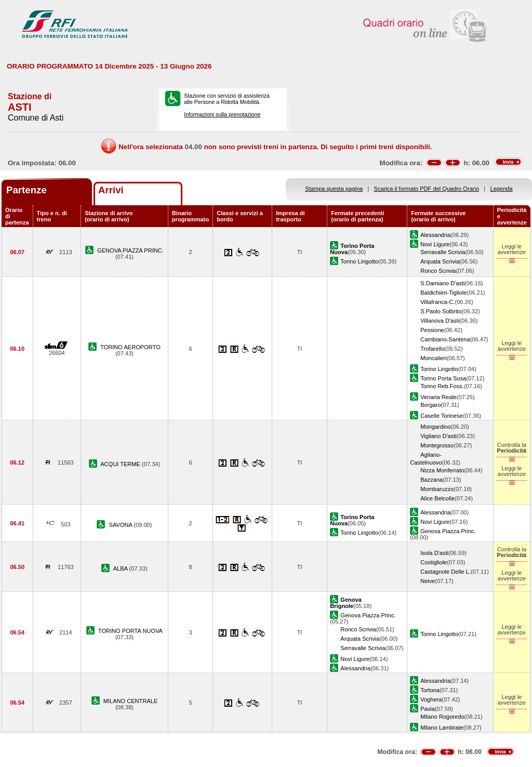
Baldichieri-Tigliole (443, 293)
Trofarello (432, 349)
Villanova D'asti (440, 321)
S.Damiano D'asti (442, 283)
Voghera (431, 699)
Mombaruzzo (437, 489)
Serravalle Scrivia (443, 252)
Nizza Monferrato (442, 470)
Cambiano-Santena (445, 339)
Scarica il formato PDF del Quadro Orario (427, 189)
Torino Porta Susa (443, 378)
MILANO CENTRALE (131, 701)
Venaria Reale (438, 397)
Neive (428, 581)
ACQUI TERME (121, 464)
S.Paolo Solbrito (441, 311)
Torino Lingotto (359, 261)
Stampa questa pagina (334, 189)
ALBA (121, 568)
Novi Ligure (435, 244)
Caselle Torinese (442, 416)
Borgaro (430, 405)
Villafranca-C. (437, 302)
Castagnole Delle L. (445, 572)
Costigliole (434, 562)
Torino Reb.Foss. (442, 386)
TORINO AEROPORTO (130, 347)
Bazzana (431, 480)
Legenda (502, 189)
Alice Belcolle (437, 498)
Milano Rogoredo (442, 717)
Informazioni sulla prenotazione (222, 114)
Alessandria (435, 235)
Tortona (430, 690)
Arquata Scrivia (440, 261)
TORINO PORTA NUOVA (130, 631)
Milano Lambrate (442, 728)
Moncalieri (434, 358)
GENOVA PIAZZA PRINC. (130, 250)
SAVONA (122, 525)
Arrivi (111, 190)
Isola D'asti (434, 553)
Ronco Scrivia (438, 271)
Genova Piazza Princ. (448, 531)
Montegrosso (437, 445)
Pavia (428, 709)
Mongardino (436, 427)
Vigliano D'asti (438, 436)
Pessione (432, 330)
